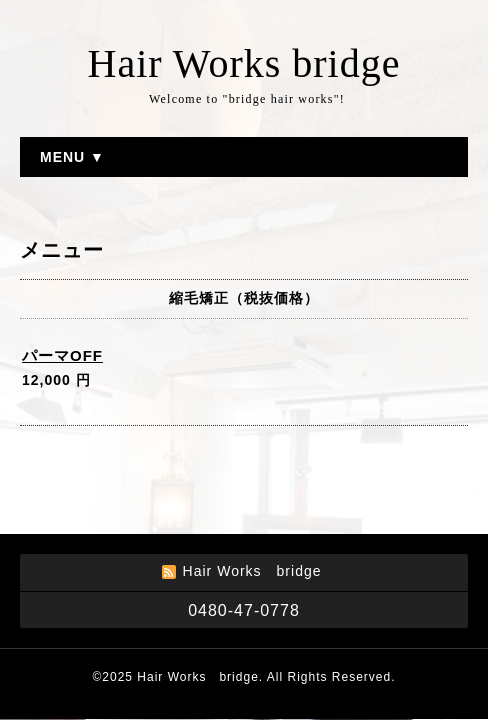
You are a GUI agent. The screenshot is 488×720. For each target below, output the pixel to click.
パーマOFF (62, 355)
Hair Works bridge (244, 63)
